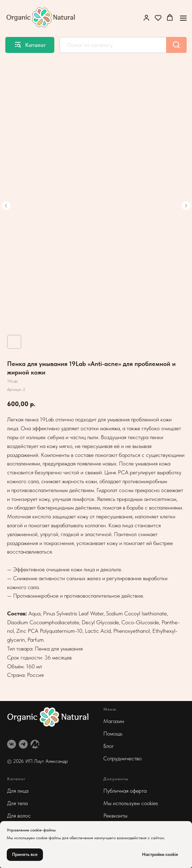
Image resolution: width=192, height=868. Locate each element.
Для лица (18, 791)
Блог (109, 746)
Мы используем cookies (131, 803)
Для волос (19, 816)
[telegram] (23, 744)
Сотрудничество (122, 758)
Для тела (17, 803)
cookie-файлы (48, 838)
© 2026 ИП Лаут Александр (37, 761)
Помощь (113, 734)
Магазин (114, 721)
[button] (146, 18)
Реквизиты (115, 816)
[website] (35, 744)
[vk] (12, 744)
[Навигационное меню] (183, 18)
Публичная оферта (125, 791)
